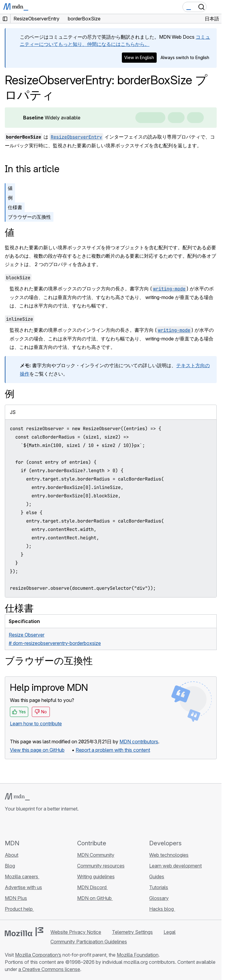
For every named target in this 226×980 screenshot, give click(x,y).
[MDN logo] (17, 797)
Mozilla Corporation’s (38, 955)
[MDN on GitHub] (8, 826)
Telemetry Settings (132, 932)
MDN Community (96, 855)
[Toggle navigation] (215, 7)
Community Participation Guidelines (89, 942)
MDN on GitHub (95, 898)
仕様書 (15, 207)
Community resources (101, 866)
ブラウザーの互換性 (29, 217)
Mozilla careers (22, 877)
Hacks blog (162, 909)
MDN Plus (16, 898)
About (12, 855)
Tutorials (159, 887)
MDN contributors (139, 742)
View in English (139, 57)
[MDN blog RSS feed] (52, 826)
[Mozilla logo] (24, 932)
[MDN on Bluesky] (19, 826)
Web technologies (169, 855)
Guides (157, 877)
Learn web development (175, 866)
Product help (19, 909)
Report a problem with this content (113, 750)
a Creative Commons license (49, 969)
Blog (10, 866)
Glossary (159, 898)
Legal (170, 932)
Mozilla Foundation (138, 955)
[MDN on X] (30, 826)
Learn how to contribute (36, 724)
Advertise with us (23, 887)
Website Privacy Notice (76, 932)
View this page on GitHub (37, 750)
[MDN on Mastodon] (41, 826)
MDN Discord (92, 887)
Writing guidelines (96, 877)
